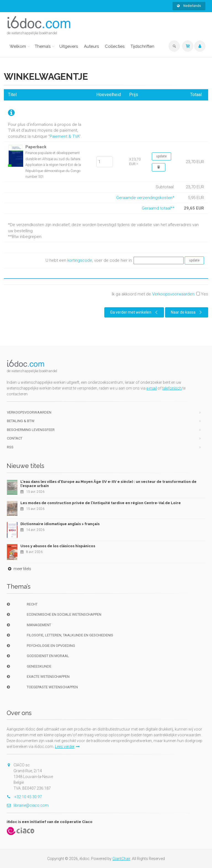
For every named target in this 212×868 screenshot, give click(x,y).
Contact (15, 438)
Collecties (115, 46)
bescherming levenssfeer (31, 430)
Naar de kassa (187, 312)
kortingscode (80, 260)
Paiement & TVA (64, 136)
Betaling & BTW (21, 421)
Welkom (18, 46)
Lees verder (67, 747)
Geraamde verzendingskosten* (145, 198)
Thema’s (43, 46)
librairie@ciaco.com (28, 805)
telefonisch (172, 388)
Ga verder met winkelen (135, 312)
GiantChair (121, 859)
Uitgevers (69, 46)
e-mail (152, 388)
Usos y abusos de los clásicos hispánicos (58, 546)
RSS (10, 447)
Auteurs (91, 46)
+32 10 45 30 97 (24, 797)
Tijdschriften (142, 46)
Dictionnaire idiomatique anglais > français (60, 524)
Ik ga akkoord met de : (160, 294)
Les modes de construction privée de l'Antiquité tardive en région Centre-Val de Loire (101, 503)
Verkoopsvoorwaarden (173, 294)
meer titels (19, 569)
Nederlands (189, 6)
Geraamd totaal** (158, 208)
